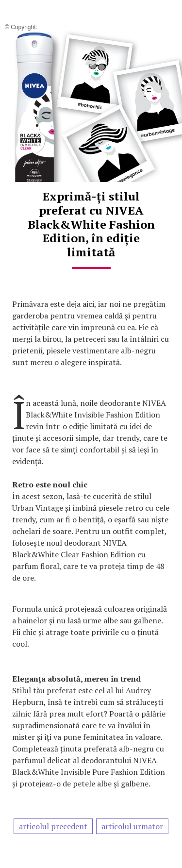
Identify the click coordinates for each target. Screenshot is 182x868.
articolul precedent (53, 826)
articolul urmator (132, 826)
